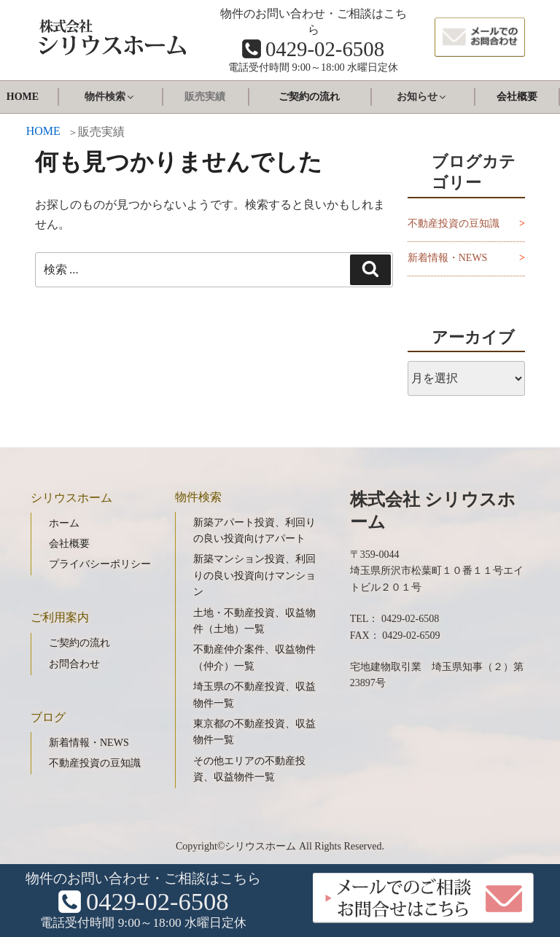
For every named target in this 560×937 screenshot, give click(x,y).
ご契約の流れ (309, 97)
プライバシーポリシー (100, 564)
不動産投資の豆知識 (454, 223)
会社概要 (517, 97)
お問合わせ (74, 664)
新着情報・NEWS (448, 258)
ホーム (64, 523)
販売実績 (205, 97)
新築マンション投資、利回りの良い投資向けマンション (254, 575)
